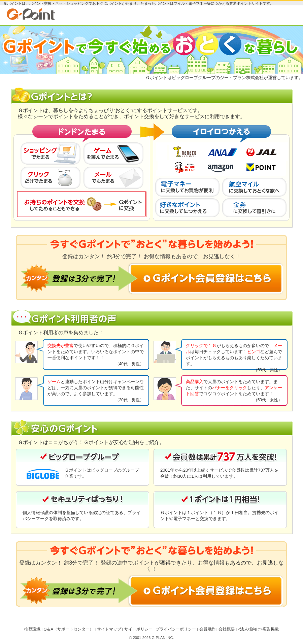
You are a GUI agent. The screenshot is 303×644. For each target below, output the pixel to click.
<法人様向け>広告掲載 (258, 629)
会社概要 (227, 629)
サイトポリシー (138, 629)
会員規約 (207, 629)
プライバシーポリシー (176, 629)
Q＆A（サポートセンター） (69, 629)
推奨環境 (32, 629)
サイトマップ (109, 629)
